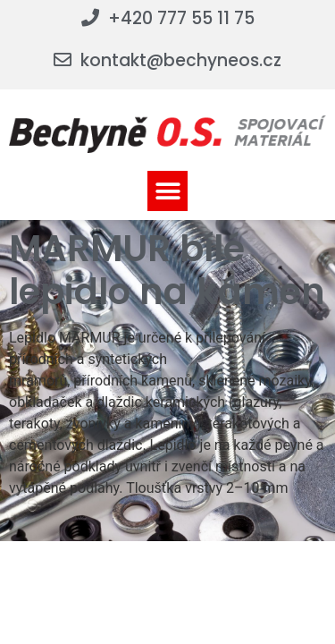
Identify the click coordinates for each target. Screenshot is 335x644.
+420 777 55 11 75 (181, 18)
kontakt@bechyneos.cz (181, 60)
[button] (167, 191)
